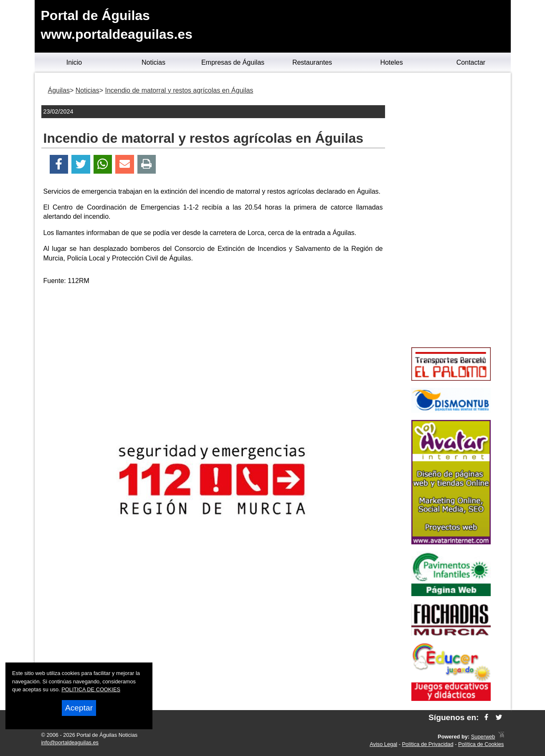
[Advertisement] (213, 351)
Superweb (483, 737)
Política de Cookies (481, 744)
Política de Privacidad (428, 744)
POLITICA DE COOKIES (91, 689)
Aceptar (79, 708)
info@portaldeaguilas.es (70, 742)
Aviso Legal (383, 744)
